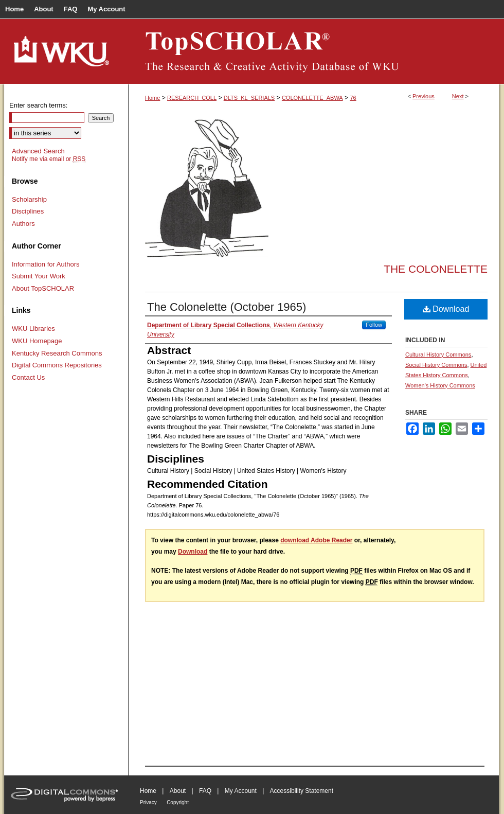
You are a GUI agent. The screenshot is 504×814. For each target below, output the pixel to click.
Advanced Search (38, 151)
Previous (424, 96)
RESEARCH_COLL (192, 98)
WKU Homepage (37, 341)
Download (446, 309)
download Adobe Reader (316, 540)
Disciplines (28, 211)
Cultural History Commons (438, 355)
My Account (241, 791)
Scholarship (29, 199)
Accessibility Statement (302, 791)
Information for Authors (46, 264)
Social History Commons (436, 365)
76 (353, 98)
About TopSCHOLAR (43, 288)
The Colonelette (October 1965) (227, 307)
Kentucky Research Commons (57, 353)
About (178, 791)
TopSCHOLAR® (314, 51)
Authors (23, 224)
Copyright (178, 802)
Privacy (148, 802)
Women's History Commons (440, 385)
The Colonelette (436, 269)
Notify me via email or (49, 159)
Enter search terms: (38, 105)
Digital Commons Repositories (57, 365)
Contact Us (28, 377)
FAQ (205, 791)
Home (152, 98)
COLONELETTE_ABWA (312, 98)
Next (458, 96)
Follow (374, 325)
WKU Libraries (33, 329)
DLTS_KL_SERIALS (249, 98)
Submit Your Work (39, 276)
